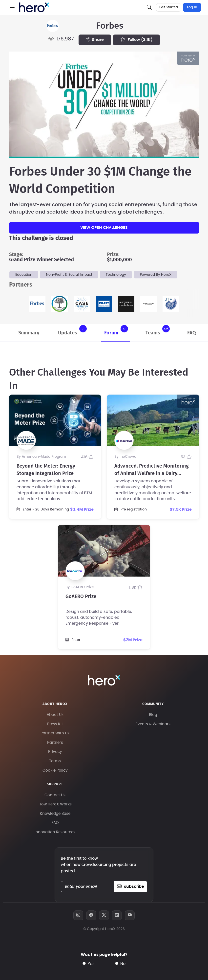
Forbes (110, 26)
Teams (158, 330)
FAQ (192, 333)
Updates (72, 330)
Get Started (169, 7)
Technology (116, 275)
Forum (116, 330)
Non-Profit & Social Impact (69, 275)
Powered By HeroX (156, 275)
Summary (29, 333)
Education (24, 275)
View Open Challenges (104, 228)
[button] (12, 7)
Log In (192, 7)
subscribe (131, 887)
